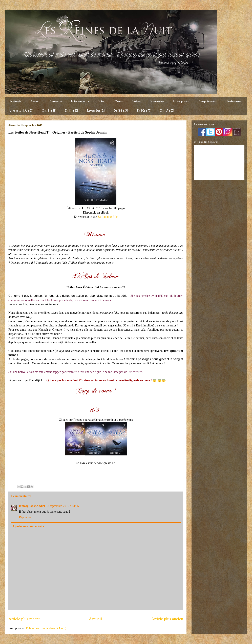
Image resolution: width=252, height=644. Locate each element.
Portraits (15, 102)
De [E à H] (49, 111)
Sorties (136, 102)
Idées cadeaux (80, 102)
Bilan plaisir (181, 102)
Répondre (25, 517)
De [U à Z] (167, 111)
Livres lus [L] (96, 111)
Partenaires (234, 102)
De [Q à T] (144, 111)
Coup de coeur (208, 102)
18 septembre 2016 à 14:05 (62, 506)
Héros (102, 102)
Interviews (157, 102)
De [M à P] (121, 111)
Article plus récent (24, 619)
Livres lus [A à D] (21, 111)
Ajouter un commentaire (28, 526)
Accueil (35, 102)
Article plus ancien (167, 619)
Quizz (119, 102)
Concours (56, 102)
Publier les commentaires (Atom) (46, 628)
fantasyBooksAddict (32, 506)
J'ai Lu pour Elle (108, 217)
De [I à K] (72, 111)
